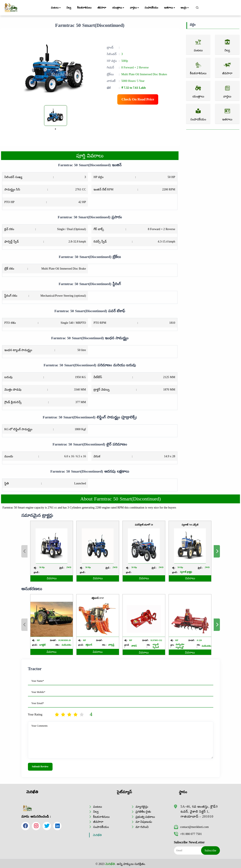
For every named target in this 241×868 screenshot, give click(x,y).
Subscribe (210, 850)
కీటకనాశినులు (84, 8)
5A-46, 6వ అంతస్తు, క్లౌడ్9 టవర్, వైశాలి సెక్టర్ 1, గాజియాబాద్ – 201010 (199, 811)
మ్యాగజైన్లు (142, 807)
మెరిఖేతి (97, 835)
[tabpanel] (56, 116)
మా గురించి (142, 827)
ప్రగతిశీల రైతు (143, 812)
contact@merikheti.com (191, 827)
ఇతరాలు (170, 8)
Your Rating (35, 714)
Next (217, 625)
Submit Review (40, 767)
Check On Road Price (138, 99)
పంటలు (56, 8)
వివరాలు (52, 652)
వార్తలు (135, 8)
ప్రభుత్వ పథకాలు (145, 817)
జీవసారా (102, 8)
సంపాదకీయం (151, 8)
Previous (24, 625)
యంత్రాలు (118, 8)
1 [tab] (55, 129)
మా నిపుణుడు (144, 822)
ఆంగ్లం (185, 8)
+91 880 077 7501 (188, 834)
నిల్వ (69, 8)
